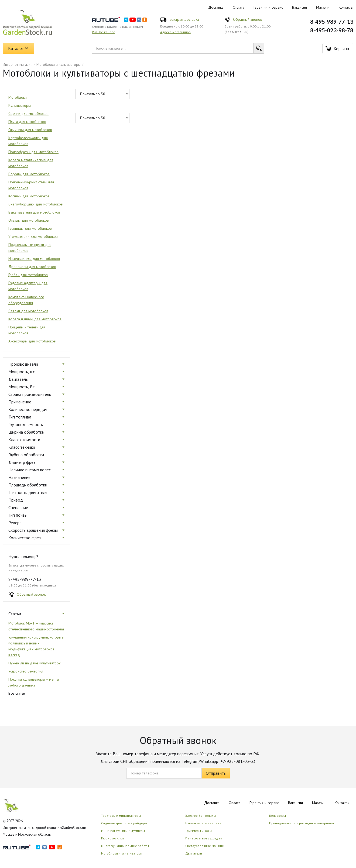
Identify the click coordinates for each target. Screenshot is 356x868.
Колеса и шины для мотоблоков (35, 319)
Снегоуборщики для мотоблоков (36, 204)
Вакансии (299, 7)
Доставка (216, 7)
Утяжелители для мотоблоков (33, 236)
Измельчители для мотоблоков (34, 259)
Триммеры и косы (198, 831)
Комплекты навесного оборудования (26, 300)
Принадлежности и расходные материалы (302, 823)
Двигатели (194, 853)
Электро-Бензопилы (201, 816)
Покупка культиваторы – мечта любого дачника (34, 682)
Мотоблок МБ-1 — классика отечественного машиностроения (36, 626)
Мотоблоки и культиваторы (59, 64)
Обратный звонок (247, 19)
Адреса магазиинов (175, 32)
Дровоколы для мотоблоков (32, 267)
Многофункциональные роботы (125, 846)
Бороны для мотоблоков (29, 174)
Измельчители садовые (203, 823)
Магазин (323, 7)
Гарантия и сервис (268, 7)
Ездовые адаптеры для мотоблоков (28, 286)
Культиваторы (20, 105)
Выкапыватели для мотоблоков (34, 212)
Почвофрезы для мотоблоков (33, 152)
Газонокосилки (112, 838)
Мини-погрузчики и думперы (123, 831)
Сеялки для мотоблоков (28, 311)
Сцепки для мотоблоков (28, 114)
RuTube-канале (104, 32)
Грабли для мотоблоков (28, 275)
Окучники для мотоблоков (30, 130)
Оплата (239, 7)
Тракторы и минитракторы (121, 816)
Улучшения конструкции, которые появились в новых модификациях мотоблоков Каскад (36, 646)
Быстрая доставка (184, 19)
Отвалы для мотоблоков (29, 220)
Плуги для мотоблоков (27, 122)
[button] (18, 48)
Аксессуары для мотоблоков (32, 341)
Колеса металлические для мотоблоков (31, 163)
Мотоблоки (18, 97)
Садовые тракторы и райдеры (124, 823)
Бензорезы (278, 816)
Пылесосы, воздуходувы (204, 838)
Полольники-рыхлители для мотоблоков (31, 185)
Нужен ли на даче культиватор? (35, 663)
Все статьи (17, 693)
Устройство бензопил (26, 671)
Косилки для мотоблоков (29, 196)
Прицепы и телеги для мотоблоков (27, 330)
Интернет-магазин (18, 64)
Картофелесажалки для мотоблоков (28, 141)
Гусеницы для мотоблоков (30, 228)
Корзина (341, 49)
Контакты (342, 803)
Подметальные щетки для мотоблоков (30, 248)
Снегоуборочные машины (205, 846)
